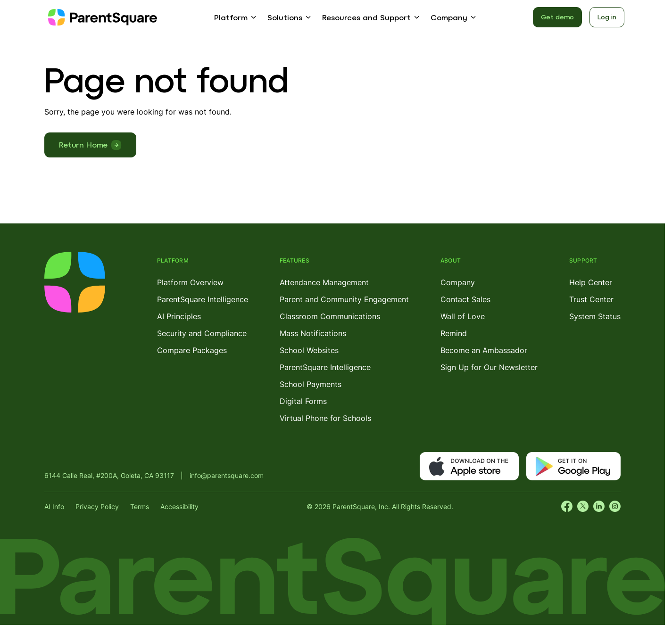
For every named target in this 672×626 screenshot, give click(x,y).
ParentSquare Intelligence (203, 299)
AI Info (54, 507)
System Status (595, 316)
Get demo (557, 17)
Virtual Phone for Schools (325, 418)
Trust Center (591, 299)
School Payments (311, 384)
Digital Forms (303, 401)
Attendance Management (324, 282)
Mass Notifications (313, 333)
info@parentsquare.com (227, 475)
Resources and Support (366, 17)
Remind (454, 333)
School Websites (309, 350)
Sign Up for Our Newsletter (489, 367)
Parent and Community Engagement (344, 299)
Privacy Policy (97, 507)
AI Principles (179, 316)
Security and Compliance (202, 333)
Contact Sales (465, 299)
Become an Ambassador (484, 350)
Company (449, 17)
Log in (607, 17)
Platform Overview (190, 282)
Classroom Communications (330, 316)
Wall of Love (463, 316)
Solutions (285, 17)
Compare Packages (192, 350)
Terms (140, 507)
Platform (231, 17)
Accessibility (179, 507)
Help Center (591, 282)
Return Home (83, 145)
